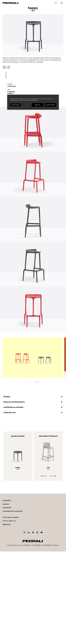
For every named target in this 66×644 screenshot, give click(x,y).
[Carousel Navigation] (33, 382)
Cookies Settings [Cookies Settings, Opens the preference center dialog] (16, 105)
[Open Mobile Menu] (56, 3)
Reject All (38, 105)
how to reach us (9, 521)
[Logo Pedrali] (11, 3)
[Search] (62, 3)
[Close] (56, 97)
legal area (7, 524)
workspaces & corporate (13, 511)
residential (7, 507)
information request (11, 517)
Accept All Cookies (50, 105)
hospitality (11, 92)
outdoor (10, 93)
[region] (33, 102)
